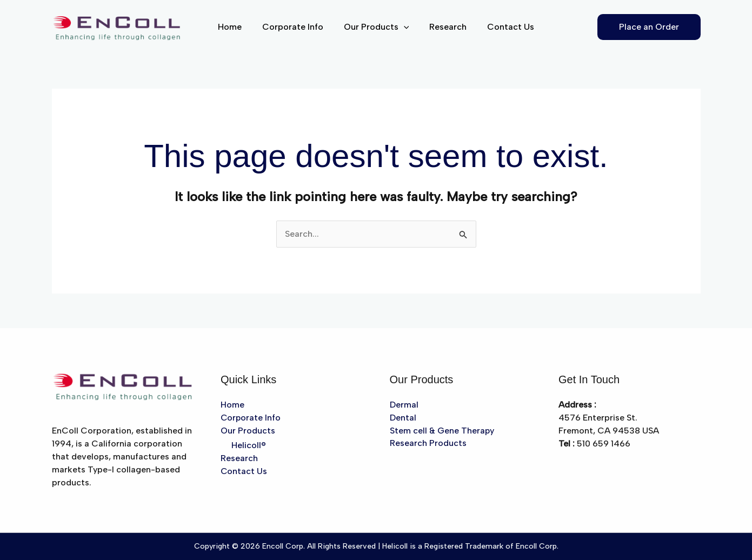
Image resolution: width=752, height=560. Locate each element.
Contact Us (504, 27)
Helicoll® (249, 446)
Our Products (377, 27)
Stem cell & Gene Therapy (442, 431)
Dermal (404, 405)
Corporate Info (296, 27)
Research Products (428, 444)
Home (236, 27)
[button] (404, 27)
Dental (403, 418)
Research (445, 27)
